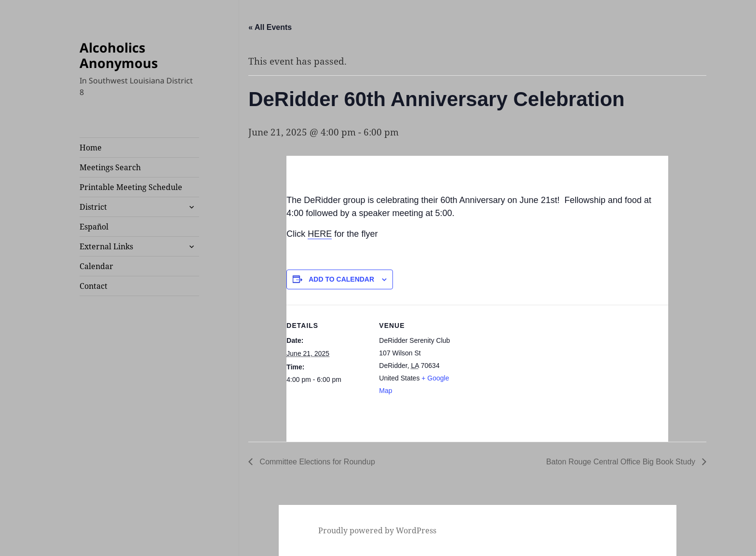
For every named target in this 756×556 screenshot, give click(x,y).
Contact (94, 286)
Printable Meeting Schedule (131, 187)
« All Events (270, 27)
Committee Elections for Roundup (316, 462)
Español (94, 227)
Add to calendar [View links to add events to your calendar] (341, 279)
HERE (320, 234)
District (93, 207)
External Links (106, 246)
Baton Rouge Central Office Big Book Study (622, 462)
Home (91, 148)
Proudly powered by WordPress (377, 530)
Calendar (96, 266)
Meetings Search (110, 167)
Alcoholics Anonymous (119, 55)
